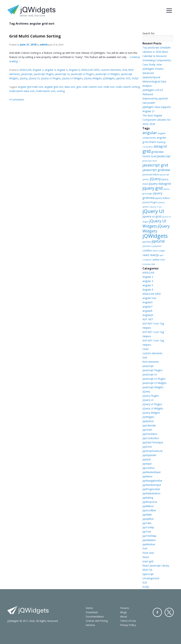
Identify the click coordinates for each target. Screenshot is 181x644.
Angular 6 (74, 70)
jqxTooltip (148, 527)
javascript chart (150, 161)
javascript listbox (151, 175)
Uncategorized (151, 578)
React (146, 557)
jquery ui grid (152, 216)
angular (150, 133)
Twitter (169, 612)
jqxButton (148, 421)
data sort (70, 87)
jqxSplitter (148, 519)
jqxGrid (120, 78)
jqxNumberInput (152, 485)
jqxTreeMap (149, 536)
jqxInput (147, 464)
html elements (151, 362)
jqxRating (148, 498)
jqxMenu (147, 476)
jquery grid (153, 188)
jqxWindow (149, 544)
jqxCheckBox (150, 434)
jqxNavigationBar (152, 481)
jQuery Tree (156, 207)
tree (163, 260)
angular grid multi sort (30, 87)
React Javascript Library (156, 566)
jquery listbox (163, 198)
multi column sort (92, 87)
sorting (61, 91)
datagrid (160, 146)
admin (44, 44)
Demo (89, 608)
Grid (125, 70)
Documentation (95, 616)
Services (90, 625)
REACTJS (147, 570)
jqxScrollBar (149, 510)
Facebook (157, 612)
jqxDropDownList (153, 451)
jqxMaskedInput (152, 472)
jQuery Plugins (150, 202)
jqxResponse (150, 502)
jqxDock (147, 447)
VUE (128, 78)
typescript (148, 574)
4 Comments (17, 100)
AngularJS (148, 315)
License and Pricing (97, 621)
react (146, 255)
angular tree (149, 298)
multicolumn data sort (22, 91)
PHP (145, 549)
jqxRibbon (148, 506)
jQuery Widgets (93, 78)
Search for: (149, 33)
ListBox (147, 250)
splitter (156, 260)
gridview (157, 152)
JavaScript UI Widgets (108, 74)
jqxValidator (149, 540)
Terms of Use (128, 621)
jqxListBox (148, 468)
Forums (125, 608)
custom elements (111, 70)
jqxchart (147, 242)
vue (153, 264)
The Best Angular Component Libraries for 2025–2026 (157, 120)
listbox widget (159, 251)
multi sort (109, 87)
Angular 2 (38, 70)
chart (152, 142)
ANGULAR (25, 70)
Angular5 (148, 302)
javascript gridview (156, 170)
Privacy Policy (128, 625)
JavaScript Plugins (44, 74)
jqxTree (147, 532)
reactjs (154, 255)
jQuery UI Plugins (51, 78)
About (124, 616)
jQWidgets (109, 78)
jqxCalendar (149, 425)
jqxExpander (149, 455)
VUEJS (135, 78)
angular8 (147, 311)
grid (78, 87)
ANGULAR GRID (90, 70)
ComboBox (148, 147)
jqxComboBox (151, 438)
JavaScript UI (62, 74)
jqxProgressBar (151, 489)
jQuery (24, 78)
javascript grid (155, 165)
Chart (146, 349)
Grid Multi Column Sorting (35, 36)
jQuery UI (34, 78)
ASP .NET (148, 319)
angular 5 (62, 70)
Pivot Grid (148, 553)
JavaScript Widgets (153, 387)
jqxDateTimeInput (153, 442)
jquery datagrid (160, 184)
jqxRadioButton (151, 493)
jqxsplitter (157, 246)
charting (161, 142)
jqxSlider (147, 515)
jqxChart (147, 430)
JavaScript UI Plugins (82, 74)
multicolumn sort (46, 91)
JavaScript (27, 74)
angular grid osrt (54, 87)
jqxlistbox (147, 246)
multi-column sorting (128, 87)
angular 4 (50, 70)
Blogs (123, 612)
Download (92, 612)
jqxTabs (147, 523)
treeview (147, 264)
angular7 (147, 307)
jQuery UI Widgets (72, 78)
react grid (148, 561)
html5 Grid (149, 156)
